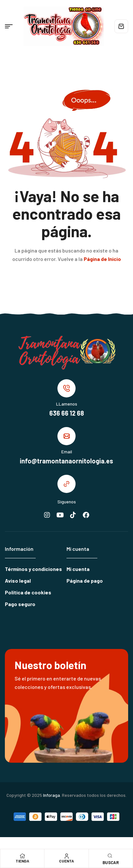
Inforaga (52, 795)
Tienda (22, 861)
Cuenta (66, 861)
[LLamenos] (66, 388)
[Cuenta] (66, 856)
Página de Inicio (102, 259)
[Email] (66, 436)
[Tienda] (22, 856)
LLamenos (67, 404)
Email (67, 452)
